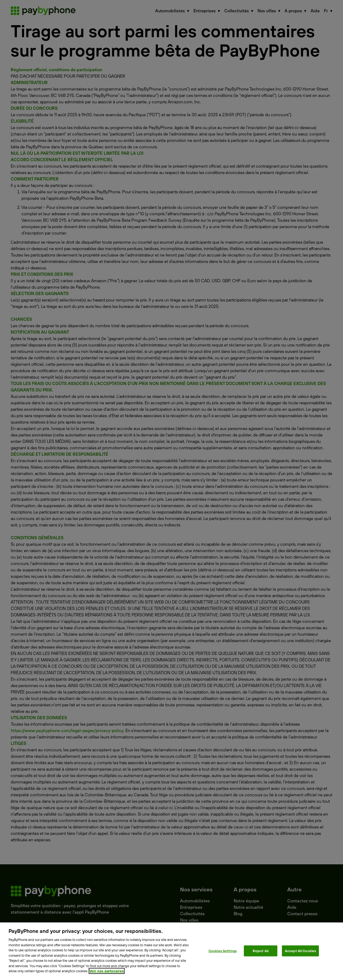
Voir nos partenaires (107, 971)
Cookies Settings (223, 951)
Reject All (261, 951)
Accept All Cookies (300, 951)
